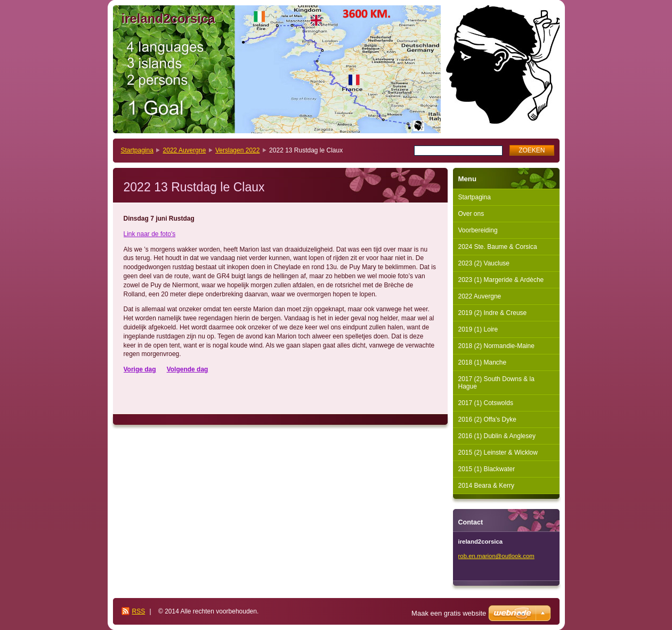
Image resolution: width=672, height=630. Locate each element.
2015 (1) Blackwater (487, 469)
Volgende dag (188, 369)
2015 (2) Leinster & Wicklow (498, 453)
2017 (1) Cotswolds (486, 403)
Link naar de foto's (150, 234)
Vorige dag (140, 369)
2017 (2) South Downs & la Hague (496, 383)
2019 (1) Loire (478, 329)
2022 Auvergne (185, 150)
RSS (139, 611)
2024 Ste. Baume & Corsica (498, 247)
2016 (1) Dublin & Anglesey (497, 436)
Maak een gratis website (449, 613)
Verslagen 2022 (237, 150)
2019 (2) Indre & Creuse (493, 313)
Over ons (471, 214)
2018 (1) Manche (483, 362)
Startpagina (137, 150)
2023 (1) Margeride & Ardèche (501, 280)
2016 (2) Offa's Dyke (487, 419)
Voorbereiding (478, 230)
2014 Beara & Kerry (486, 486)
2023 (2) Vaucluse (484, 263)
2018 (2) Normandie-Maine (496, 346)
